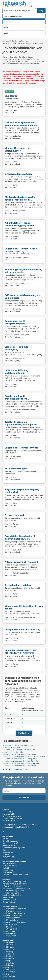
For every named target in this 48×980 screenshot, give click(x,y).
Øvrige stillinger (9, 902)
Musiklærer (11, 96)
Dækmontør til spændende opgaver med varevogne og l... (21, 124)
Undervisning (8, 897)
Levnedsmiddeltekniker (11, 43)
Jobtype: (8, 110)
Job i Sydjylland (9, 936)
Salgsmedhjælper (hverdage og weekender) (22, 491)
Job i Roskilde (8, 963)
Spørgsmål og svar (10, 866)
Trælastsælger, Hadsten (18, 585)
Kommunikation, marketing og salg (17, 888)
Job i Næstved (9, 976)
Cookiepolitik (8, 852)
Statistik (6, 868)
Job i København (9, 943)
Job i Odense (8, 947)
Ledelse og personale (11, 893)
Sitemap (6, 854)
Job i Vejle (7, 960)
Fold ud (22, 733)
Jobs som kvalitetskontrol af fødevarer (19, 750)
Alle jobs (6, 41)
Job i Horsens (8, 974)
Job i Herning (8, 967)
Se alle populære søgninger (16, 769)
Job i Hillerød (8, 965)
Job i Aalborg (8, 949)
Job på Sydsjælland (11, 924)
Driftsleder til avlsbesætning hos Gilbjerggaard (23, 296)
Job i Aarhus (8, 945)
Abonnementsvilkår (11, 843)
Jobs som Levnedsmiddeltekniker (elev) (19, 754)
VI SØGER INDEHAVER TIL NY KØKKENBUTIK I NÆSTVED (21, 652)
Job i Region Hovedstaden (14, 913)
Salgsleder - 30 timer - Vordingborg (17, 348)
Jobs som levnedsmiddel (13, 752)
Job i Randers (8, 954)
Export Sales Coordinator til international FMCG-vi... (20, 537)
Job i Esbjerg (8, 952)
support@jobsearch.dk (12, 818)
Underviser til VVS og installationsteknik (16, 372)
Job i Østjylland (9, 931)
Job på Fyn (7, 927)
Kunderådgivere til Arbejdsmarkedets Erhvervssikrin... (15, 324)
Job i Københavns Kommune (14, 909)
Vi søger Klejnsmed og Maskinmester (17, 149)
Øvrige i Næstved (14, 515)
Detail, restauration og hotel (14, 882)
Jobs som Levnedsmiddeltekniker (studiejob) (21, 763)
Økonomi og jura (9, 900)
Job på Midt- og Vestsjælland (15, 922)
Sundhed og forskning (20, 41)
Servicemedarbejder (16, 469)
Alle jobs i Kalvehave (11, 747)
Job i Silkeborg (9, 958)
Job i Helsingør (9, 972)
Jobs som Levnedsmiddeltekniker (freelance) (21, 759)
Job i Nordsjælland (10, 920)
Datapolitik (7, 850)
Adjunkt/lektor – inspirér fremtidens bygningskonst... (20, 224)
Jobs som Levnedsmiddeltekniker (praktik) (20, 761)
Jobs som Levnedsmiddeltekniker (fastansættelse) (24, 757)
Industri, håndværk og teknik (15, 884)
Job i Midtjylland (9, 933)
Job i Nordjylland (10, 929)
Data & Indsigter (9, 863)
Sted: (7, 112)
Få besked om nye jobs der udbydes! (40, 3)
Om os (5, 839)
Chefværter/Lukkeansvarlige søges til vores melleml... (20, 198)
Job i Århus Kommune (12, 911)
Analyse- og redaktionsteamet (15, 875)
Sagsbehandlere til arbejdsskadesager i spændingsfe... (16, 399)
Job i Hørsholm (9, 970)
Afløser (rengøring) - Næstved (21, 562)
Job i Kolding (8, 956)
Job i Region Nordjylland (13, 915)
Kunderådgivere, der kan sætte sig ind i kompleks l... (23, 271)
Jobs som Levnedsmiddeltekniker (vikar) (20, 766)
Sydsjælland (28, 43)
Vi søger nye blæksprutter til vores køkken (24, 607)
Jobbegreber (8, 870)
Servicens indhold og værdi (14, 848)
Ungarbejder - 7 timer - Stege (21, 249)
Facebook (4, 831)
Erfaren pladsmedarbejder (19, 174)
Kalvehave (39, 43)
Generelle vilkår (9, 845)
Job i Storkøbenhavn (11, 918)
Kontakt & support (10, 841)
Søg (41, 10)
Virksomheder (8, 872)
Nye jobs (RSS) (9, 857)
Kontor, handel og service (13, 891)
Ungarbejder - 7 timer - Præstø (21, 448)
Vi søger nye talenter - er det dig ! (23, 629)
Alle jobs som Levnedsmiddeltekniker (18, 745)
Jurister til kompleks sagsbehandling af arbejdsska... (22, 423)
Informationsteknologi (12, 886)
